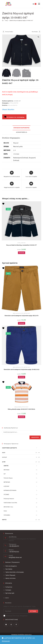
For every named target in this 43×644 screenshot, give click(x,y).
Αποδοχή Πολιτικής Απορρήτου (16, 616)
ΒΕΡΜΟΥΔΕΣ (27, 313)
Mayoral (10, 105)
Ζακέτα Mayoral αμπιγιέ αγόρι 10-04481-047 (21, 20)
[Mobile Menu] (38, 4)
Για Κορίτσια (9, 587)
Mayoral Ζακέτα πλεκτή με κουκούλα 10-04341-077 (21, 245)
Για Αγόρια (8, 590)
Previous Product (9, 32)
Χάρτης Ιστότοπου (10, 578)
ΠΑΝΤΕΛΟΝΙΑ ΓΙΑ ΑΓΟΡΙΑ (10, 503)
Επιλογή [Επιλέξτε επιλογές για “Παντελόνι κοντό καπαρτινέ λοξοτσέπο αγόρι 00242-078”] (22, 323)
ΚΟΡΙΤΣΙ (4, 520)
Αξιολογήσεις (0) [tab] (21, 132)
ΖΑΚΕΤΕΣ (16, 103)
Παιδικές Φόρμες (8, 478)
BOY (14, 313)
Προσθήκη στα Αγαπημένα (14, 117)
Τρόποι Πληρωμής (10, 575)
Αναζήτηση (35, 437)
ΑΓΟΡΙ (11, 103)
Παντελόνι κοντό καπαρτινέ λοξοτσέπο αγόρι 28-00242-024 (21, 370)
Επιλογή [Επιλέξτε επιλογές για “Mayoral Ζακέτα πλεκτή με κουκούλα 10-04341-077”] (22, 253)
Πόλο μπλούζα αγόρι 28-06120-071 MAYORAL (22, 409)
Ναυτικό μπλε (18, 147)
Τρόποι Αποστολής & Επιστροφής (15, 572)
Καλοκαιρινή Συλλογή (21, 158)
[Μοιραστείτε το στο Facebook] (12, 174)
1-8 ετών (16, 154)
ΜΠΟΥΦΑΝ (6, 470)
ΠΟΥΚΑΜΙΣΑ (7, 515)
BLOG (7, 598)
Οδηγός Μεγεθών (8, 110)
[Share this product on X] (31, 174)
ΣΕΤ (5, 474)
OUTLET (18, 313)
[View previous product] (3, 32)
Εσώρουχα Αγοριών (9, 499)
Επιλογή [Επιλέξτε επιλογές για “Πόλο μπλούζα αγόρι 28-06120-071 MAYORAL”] (22, 417)
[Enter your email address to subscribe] (21, 611)
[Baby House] (3, 20)
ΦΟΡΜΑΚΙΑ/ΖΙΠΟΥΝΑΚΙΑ (10, 490)
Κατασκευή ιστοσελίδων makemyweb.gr (21, 635)
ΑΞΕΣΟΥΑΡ (6, 486)
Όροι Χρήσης (9, 569)
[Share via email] (31, 185)
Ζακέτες (15, 105)
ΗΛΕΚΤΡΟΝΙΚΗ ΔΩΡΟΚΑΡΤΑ (9, 448)
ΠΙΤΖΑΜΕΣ (6, 495)
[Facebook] (6, 625)
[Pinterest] (16, 625)
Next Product (35, 32)
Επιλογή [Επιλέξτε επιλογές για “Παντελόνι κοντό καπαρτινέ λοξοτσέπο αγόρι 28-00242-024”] (22, 377)
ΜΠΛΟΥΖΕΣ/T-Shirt (8, 507)
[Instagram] (11, 625)
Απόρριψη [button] (6, 641)
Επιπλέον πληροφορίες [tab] (22, 128)
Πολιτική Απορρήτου (11, 566)
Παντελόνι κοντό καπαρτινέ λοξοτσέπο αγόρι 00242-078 (21, 316)
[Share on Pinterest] (12, 185)
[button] (38, 37)
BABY (4, 453)
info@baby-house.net (15, 557)
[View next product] (40, 32)
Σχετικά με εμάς (10, 593)
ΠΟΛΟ (27, 407)
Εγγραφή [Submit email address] (33, 611)
